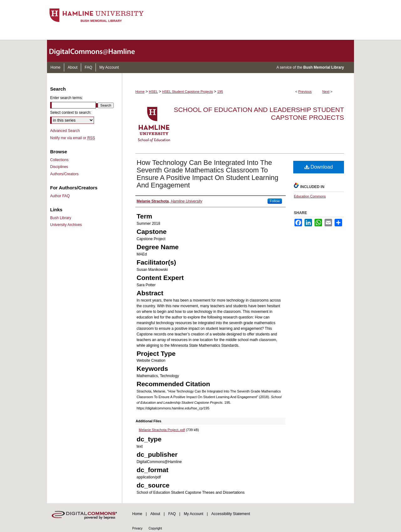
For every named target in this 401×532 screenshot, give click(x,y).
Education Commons (310, 196)
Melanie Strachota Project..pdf (162, 430)
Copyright (155, 528)
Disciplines (59, 167)
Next (326, 92)
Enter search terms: (67, 98)
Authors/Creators (64, 174)
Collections (59, 160)
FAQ (172, 514)
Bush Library (61, 218)
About (155, 514)
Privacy (137, 528)
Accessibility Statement (231, 514)
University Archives (66, 225)
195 (220, 92)
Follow (275, 201)
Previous (305, 92)
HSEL (153, 92)
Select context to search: (71, 113)
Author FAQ (60, 196)
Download (319, 167)
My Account (194, 514)
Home (140, 92)
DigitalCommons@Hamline (97, 51)
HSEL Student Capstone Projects (188, 92)
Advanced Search (65, 131)
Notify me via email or (73, 138)
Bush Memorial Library (324, 67)
